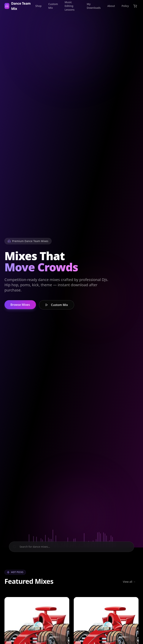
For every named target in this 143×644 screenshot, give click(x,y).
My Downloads (94, 6)
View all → (129, 582)
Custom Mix (53, 6)
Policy (125, 6)
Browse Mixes (20, 305)
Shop (39, 6)
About (111, 6)
